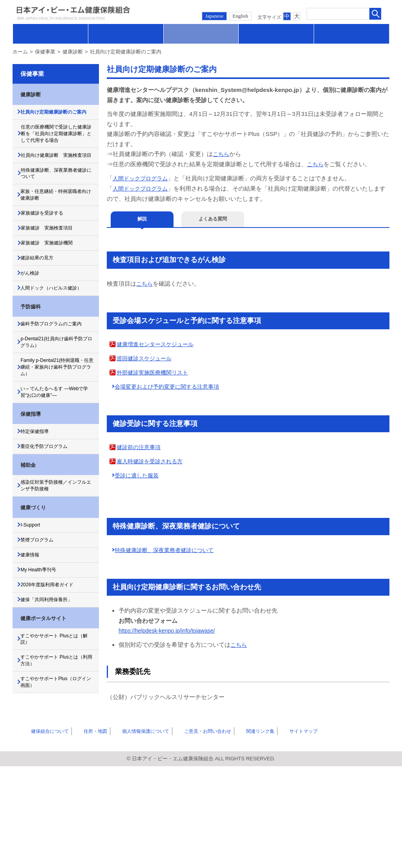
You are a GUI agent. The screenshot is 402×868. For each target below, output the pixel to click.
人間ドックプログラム (142, 178)
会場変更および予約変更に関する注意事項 (175, 385)
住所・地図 (85, 833)
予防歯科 (32, 364)
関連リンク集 (241, 833)
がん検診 (35, 319)
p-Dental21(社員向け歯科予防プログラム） (58, 411)
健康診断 (73, 52)
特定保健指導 (41, 512)
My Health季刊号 (45, 667)
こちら (222, 154)
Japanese (214, 16)
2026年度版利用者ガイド (55, 684)
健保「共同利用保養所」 (55, 702)
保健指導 (32, 493)
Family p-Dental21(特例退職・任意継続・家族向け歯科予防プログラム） (57, 440)
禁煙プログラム (44, 632)
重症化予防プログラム (52, 529)
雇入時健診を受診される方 (152, 460)
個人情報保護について (132, 833)
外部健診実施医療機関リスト (155, 371)
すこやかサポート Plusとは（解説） (58, 744)
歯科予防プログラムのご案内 (57, 386)
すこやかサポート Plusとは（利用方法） (58, 769)
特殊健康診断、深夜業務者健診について (172, 548)
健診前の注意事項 (140, 446)
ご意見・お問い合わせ (192, 833)
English (240, 16)
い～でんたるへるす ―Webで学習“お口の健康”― (58, 470)
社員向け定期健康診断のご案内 (57, 117)
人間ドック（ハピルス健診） (55, 340)
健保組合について (44, 833)
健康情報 (35, 649)
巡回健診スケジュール (146, 357)
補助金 (29, 549)
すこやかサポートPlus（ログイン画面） (57, 795)
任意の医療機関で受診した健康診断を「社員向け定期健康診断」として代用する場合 (60, 149)
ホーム (20, 52)
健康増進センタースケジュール (158, 343)
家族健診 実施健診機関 (58, 284)
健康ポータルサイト (47, 722)
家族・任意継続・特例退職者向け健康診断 (57, 229)
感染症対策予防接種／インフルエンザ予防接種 (57, 572)
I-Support (36, 614)
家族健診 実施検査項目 (58, 267)
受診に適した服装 (143, 474)
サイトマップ (280, 833)
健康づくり (35, 595)
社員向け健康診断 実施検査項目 (60, 180)
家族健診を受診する (52, 250)
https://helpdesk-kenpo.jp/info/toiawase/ (170, 629)
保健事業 (45, 52)
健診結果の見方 (44, 301)
